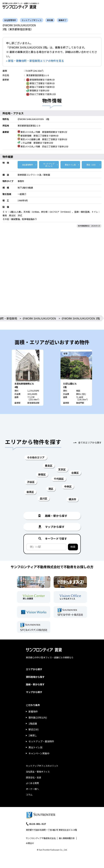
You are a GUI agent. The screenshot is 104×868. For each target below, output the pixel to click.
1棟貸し (33, 735)
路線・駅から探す (35, 684)
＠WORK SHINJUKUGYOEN (39, 318)
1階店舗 (33, 723)
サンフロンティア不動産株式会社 (41, 838)
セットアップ (49, 165)
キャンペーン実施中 (39, 753)
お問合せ (30, 843)
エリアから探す (34, 669)
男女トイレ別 (70, 165)
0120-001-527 (38, 824)
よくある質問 (32, 783)
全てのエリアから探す (90, 442)
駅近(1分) (34, 729)
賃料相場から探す (35, 677)
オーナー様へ (32, 789)
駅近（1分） (92, 165)
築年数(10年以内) (38, 717)
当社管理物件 (27, 165)
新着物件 (33, 711)
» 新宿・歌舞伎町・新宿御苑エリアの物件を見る (35, 61)
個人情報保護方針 (67, 838)
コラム (29, 795)
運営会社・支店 (33, 777)
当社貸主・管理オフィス (38, 772)
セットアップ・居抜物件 (41, 741)
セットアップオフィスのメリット (42, 766)
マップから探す (34, 692)
